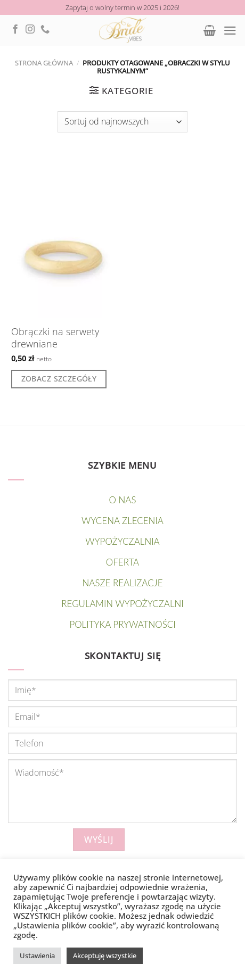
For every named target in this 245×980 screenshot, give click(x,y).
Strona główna (44, 63)
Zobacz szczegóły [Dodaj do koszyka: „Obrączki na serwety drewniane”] (59, 379)
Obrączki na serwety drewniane (55, 338)
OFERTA (123, 562)
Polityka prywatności (122, 624)
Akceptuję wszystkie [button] (105, 956)
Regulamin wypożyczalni (122, 604)
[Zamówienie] (123, 122)
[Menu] (230, 31)
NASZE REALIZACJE (123, 583)
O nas (123, 500)
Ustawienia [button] (37, 956)
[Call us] (45, 30)
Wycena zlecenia (123, 521)
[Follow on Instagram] (30, 30)
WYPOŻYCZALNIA (122, 541)
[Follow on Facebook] (15, 30)
